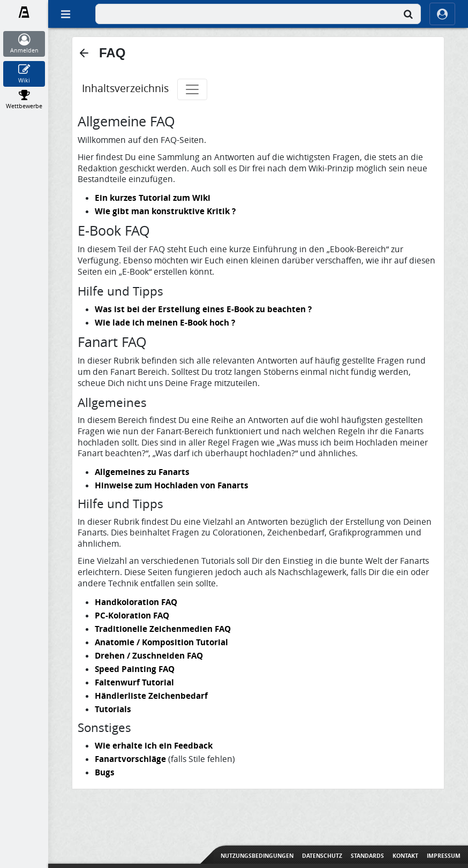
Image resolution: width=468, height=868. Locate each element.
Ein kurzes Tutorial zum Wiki (153, 198)
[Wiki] (24, 74)
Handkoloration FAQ (136, 602)
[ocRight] (442, 14)
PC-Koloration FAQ (132, 615)
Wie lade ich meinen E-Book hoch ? (165, 322)
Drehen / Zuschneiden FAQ (149, 655)
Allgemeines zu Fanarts (142, 472)
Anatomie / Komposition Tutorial (161, 642)
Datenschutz (322, 856)
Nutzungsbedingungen (257, 856)
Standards (367, 856)
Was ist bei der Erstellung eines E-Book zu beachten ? (203, 309)
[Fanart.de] (24, 12)
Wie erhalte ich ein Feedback (154, 745)
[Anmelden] (24, 44)
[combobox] (258, 14)
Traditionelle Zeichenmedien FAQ (163, 629)
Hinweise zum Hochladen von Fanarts (172, 485)
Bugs (105, 772)
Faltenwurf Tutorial (134, 682)
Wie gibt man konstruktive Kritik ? (165, 211)
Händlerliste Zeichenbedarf (151, 696)
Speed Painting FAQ (135, 669)
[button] (84, 53)
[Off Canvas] (65, 14)
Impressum (444, 856)
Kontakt (405, 856)
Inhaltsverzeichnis (125, 88)
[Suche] (408, 14)
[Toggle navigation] (192, 89)
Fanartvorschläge (130, 759)
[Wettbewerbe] (24, 100)
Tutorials (113, 709)
